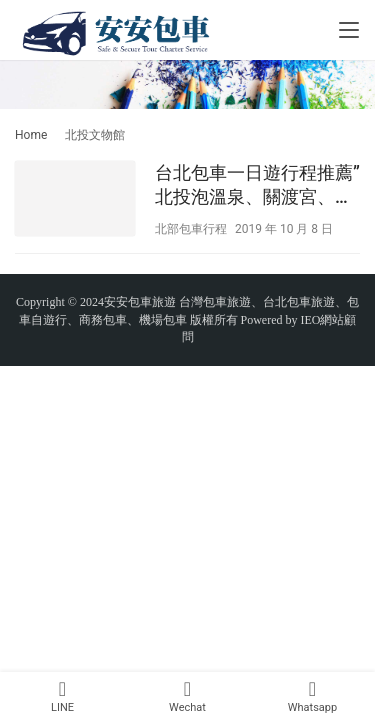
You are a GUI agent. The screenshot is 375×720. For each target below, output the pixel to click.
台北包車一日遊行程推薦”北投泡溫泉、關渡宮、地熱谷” (257, 185)
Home (31, 135)
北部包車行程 (191, 229)
